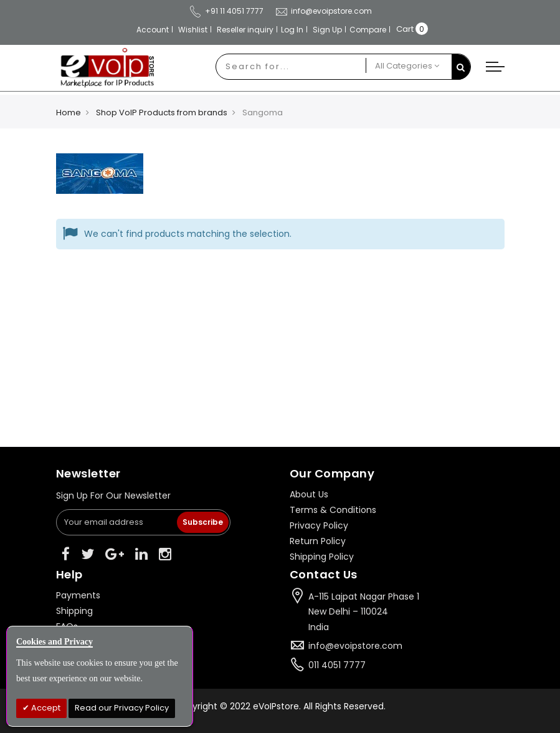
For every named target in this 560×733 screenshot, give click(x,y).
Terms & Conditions (333, 510)
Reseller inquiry (245, 30)
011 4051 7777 (337, 665)
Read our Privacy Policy (122, 708)
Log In (292, 30)
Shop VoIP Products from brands (162, 113)
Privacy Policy (319, 525)
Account (153, 30)
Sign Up (327, 30)
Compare (368, 30)
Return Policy (318, 541)
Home (69, 113)
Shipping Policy (322, 557)
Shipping (74, 611)
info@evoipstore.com (323, 11)
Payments (78, 595)
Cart (405, 29)
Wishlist (193, 30)
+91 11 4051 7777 (226, 11)
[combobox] (291, 67)
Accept (45, 708)
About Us (309, 494)
